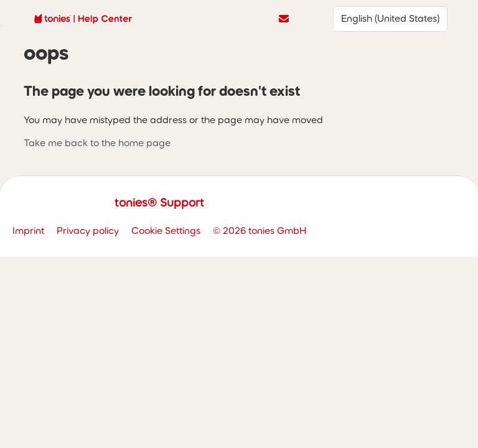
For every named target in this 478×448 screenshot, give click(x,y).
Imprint (28, 231)
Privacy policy (88, 231)
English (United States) (390, 18)
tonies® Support (159, 203)
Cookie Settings (166, 231)
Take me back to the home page (97, 143)
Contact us (284, 19)
